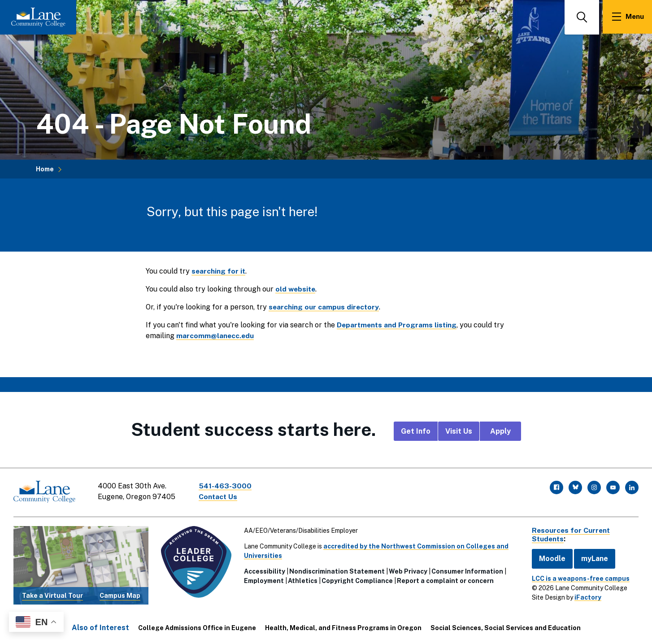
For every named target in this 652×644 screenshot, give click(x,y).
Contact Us (219, 497)
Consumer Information (466, 570)
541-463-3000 (226, 486)
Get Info (416, 431)
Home (45, 169)
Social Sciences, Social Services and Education (506, 627)
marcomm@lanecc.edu (215, 336)
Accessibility (264, 570)
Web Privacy (407, 570)
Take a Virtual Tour (52, 595)
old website (296, 289)
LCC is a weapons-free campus (578, 578)
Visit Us (459, 431)
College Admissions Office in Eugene (197, 627)
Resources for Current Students (569, 534)
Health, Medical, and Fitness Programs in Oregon (343, 627)
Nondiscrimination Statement (336, 570)
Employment (263, 580)
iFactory (586, 596)
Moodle (550, 558)
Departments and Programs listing (398, 325)
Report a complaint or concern (444, 580)
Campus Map (119, 595)
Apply (500, 431)
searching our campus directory (324, 307)
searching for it (219, 271)
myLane (592, 558)
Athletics (302, 580)
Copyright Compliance (356, 580)
